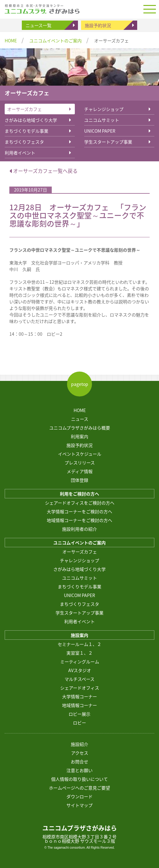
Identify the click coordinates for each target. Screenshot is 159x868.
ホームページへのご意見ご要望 (79, 788)
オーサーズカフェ (24, 109)
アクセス (80, 753)
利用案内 (79, 436)
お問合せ (79, 761)
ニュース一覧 (39, 25)
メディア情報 (80, 471)
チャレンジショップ (104, 109)
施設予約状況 (98, 25)
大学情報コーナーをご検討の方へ (79, 511)
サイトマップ (79, 805)
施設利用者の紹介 (79, 529)
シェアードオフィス (80, 688)
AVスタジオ (80, 670)
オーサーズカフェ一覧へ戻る (43, 171)
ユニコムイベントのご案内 (55, 40)
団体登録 (79, 480)
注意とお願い (79, 770)
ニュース (80, 419)
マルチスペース (79, 679)
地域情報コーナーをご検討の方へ (79, 520)
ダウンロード (79, 796)
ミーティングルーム (80, 662)
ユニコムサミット (102, 120)
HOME (11, 40)
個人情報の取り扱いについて (79, 779)
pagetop (80, 384)
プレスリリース (80, 462)
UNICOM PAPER (100, 131)
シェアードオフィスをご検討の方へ (80, 503)
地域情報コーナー (79, 705)
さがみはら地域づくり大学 (31, 120)
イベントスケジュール (80, 454)
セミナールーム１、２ (79, 644)
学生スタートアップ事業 (108, 142)
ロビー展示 (79, 714)
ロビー (79, 723)
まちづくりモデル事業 (26, 131)
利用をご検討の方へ (79, 494)
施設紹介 (79, 744)
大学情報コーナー (79, 696)
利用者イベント (20, 153)
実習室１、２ (79, 653)
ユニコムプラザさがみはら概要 (80, 428)
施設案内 (79, 635)
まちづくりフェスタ (24, 142)
